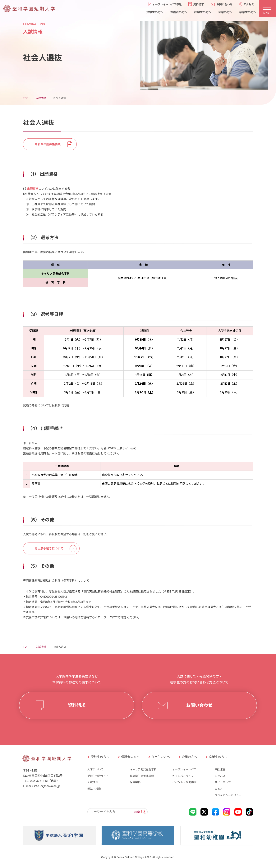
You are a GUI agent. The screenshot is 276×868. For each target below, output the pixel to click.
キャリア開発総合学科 (143, 769)
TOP (26, 647)
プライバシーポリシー (228, 795)
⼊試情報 (41, 647)
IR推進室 (220, 769)
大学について (95, 769)
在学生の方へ (161, 757)
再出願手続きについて (49, 548)
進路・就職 (94, 789)
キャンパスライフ (183, 776)
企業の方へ (189, 757)
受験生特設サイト (98, 776)
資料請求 (77, 705)
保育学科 (135, 782)
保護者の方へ (130, 757)
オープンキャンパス (184, 769)
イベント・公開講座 (184, 782)
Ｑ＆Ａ (219, 789)
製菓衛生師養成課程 (142, 776)
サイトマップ (223, 782)
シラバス (220, 776)
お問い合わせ (199, 705)
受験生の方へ (100, 757)
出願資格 (33, 188)
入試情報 (93, 782)
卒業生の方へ (218, 757)
